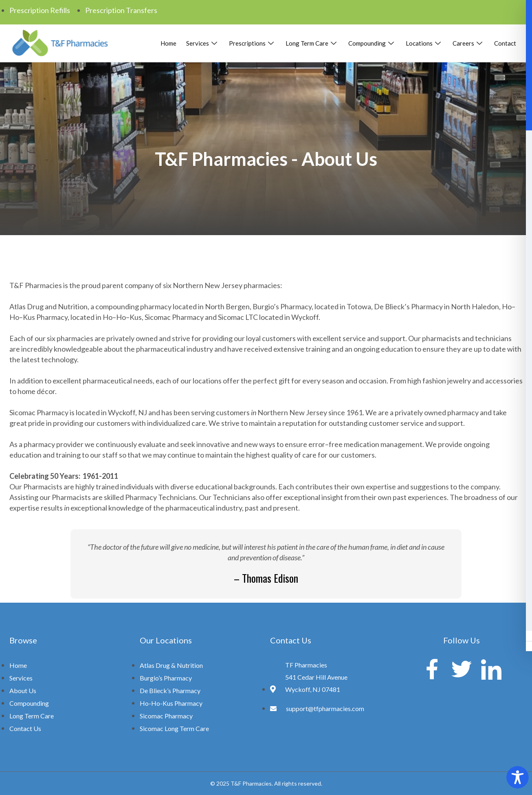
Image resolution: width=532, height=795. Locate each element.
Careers (468, 43)
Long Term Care (312, 43)
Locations (424, 43)
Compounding (372, 43)
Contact (505, 43)
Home (168, 43)
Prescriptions (252, 43)
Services (203, 43)
